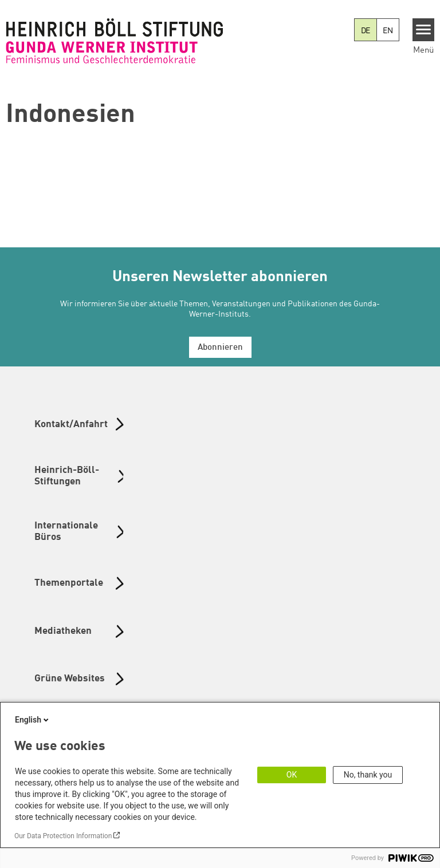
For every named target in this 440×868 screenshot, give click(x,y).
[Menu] (424, 30)
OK (292, 775)
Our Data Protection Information (63, 836)
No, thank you (368, 775)
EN (388, 31)
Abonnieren (220, 348)
